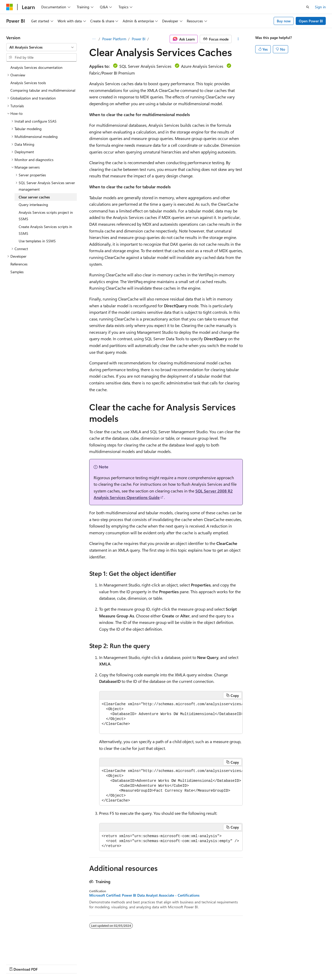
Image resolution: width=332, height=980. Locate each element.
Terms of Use (139, 964)
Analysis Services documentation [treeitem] (36, 67)
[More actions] (238, 39)
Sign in (320, 7)
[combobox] (41, 47)
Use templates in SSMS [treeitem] (37, 241)
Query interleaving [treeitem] (33, 205)
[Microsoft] (10, 7)
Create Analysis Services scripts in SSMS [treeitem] (45, 230)
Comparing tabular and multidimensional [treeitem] (43, 90)
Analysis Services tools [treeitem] (28, 83)
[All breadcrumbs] (94, 39)
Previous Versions (47, 964)
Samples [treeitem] (17, 272)
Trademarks (165, 964)
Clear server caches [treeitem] (34, 197)
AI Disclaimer (17, 964)
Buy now (284, 21)
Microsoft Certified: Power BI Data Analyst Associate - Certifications (144, 895)
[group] (171, 717)
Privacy (113, 964)
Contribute (93, 964)
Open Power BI (311, 21)
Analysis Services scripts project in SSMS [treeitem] (46, 216)
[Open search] (308, 7)
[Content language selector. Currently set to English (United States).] (30, 952)
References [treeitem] (19, 264)
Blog (71, 964)
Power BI (139, 39)
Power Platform (114, 39)
